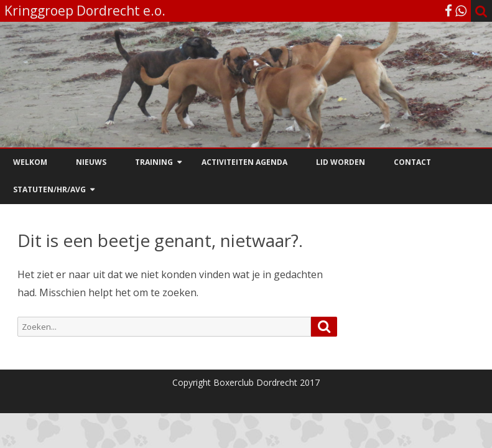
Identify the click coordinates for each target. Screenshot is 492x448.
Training (154, 162)
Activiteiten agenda (244, 162)
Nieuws (91, 162)
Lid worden (341, 162)
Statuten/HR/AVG (49, 189)
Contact (412, 162)
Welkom (30, 162)
